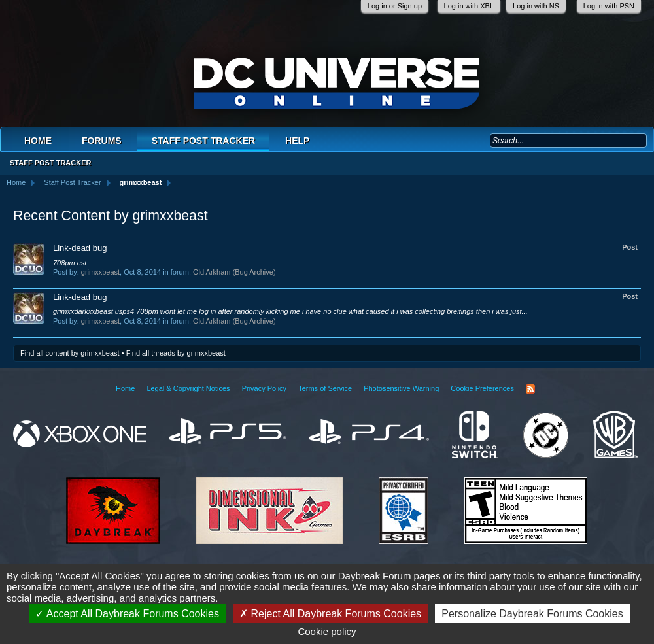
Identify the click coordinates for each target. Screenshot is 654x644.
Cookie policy (327, 631)
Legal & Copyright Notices (188, 388)
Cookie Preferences (482, 388)
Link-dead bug (80, 248)
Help (297, 141)
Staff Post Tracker (203, 141)
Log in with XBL (469, 6)
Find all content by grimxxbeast (70, 353)
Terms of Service (325, 388)
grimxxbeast (100, 272)
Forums (102, 141)
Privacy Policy (264, 388)
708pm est (70, 263)
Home (38, 141)
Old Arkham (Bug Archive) (234, 272)
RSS (530, 389)
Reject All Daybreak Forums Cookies (330, 614)
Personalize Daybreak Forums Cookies (532, 614)
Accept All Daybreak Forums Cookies (127, 614)
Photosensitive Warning (401, 388)
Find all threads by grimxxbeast (176, 353)
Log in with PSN (609, 6)
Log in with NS (536, 6)
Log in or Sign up (395, 6)
